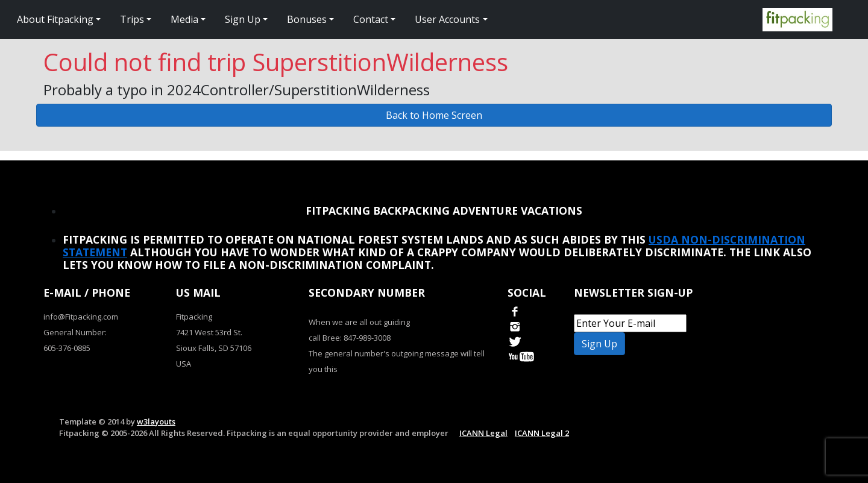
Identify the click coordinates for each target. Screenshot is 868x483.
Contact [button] (371, 19)
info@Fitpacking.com (81, 317)
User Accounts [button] (447, 19)
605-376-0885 (67, 348)
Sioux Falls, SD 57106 (214, 348)
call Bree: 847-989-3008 (350, 338)
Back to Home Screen (434, 115)
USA (184, 364)
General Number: (75, 332)
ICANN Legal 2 (542, 433)
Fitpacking (194, 317)
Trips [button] (132, 19)
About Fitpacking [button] (55, 19)
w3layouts (156, 421)
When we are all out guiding (359, 322)
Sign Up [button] (243, 19)
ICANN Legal (483, 433)
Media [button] (184, 19)
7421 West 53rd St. (209, 332)
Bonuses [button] (307, 19)
